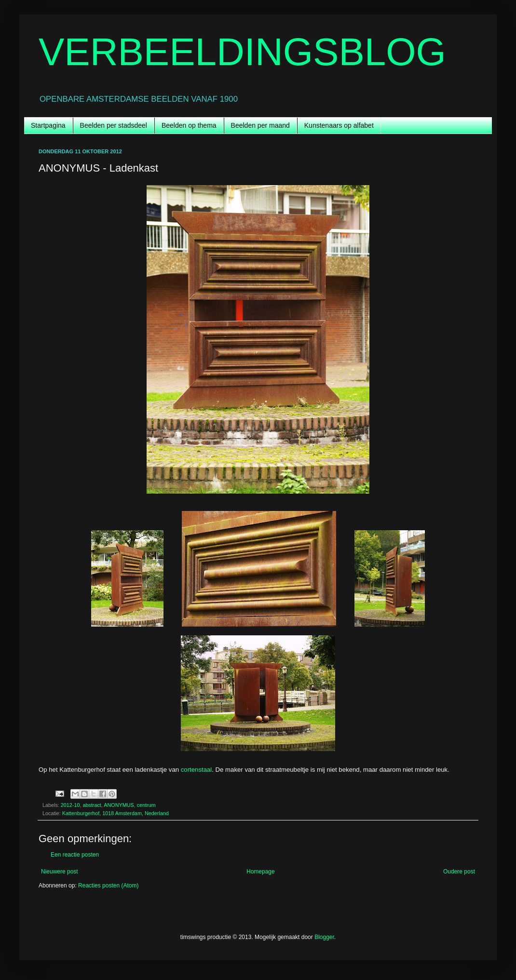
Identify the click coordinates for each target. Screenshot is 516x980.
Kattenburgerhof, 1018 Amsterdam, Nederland (115, 813)
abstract (92, 805)
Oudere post (459, 872)
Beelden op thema (189, 125)
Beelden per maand (260, 125)
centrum (146, 805)
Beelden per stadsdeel (114, 125)
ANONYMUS (119, 805)
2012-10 (70, 805)
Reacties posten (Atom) (108, 886)
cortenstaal (197, 770)
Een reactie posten (75, 855)
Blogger (324, 937)
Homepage (261, 872)
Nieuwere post (60, 872)
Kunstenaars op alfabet (339, 125)
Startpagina (48, 125)
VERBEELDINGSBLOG (242, 52)
